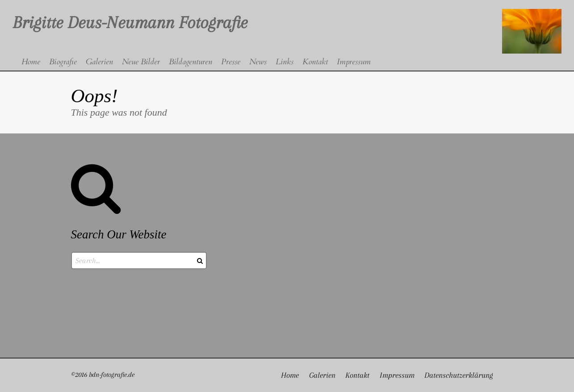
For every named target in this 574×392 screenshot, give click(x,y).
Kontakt (357, 375)
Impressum (397, 375)
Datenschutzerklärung (459, 375)
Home (290, 375)
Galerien (322, 375)
